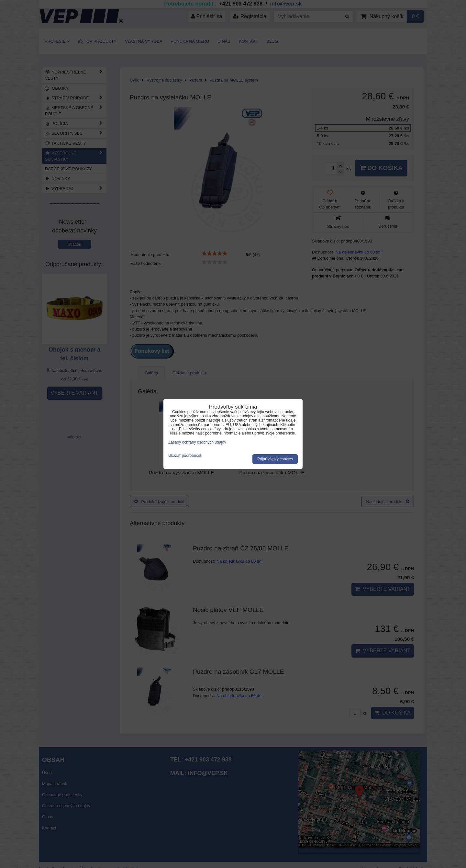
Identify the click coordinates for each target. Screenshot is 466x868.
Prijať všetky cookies (275, 459)
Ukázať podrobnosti (185, 456)
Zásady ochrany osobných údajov (197, 442)
